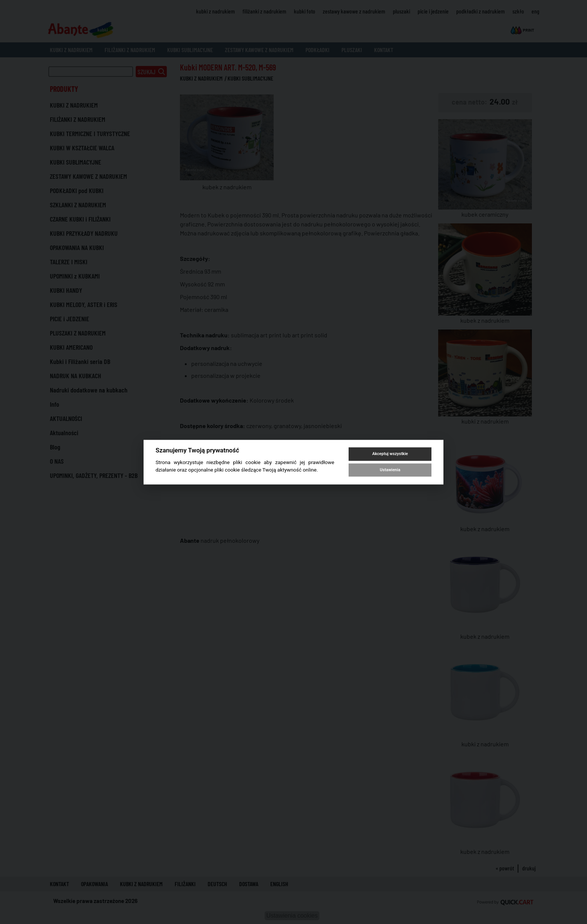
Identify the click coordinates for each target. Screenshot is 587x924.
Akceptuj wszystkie (390, 454)
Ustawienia (390, 470)
